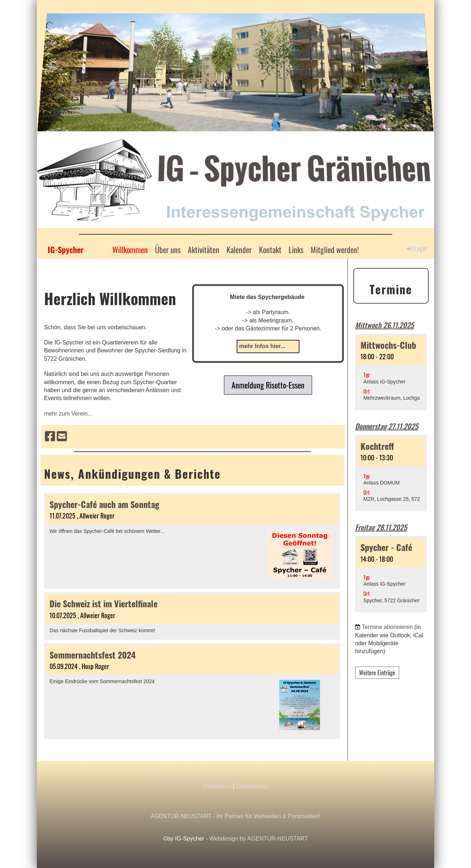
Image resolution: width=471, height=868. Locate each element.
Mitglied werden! (335, 249)
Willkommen (130, 249)
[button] (391, 372)
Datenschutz (252, 786)
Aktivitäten (204, 249)
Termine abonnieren (387, 627)
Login (416, 249)
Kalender (239, 249)
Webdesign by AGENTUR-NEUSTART (259, 839)
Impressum (217, 786)
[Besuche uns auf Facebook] (201, 437)
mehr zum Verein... (68, 414)
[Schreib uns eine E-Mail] (213, 437)
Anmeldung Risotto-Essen (268, 385)
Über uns (168, 249)
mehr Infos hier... (262, 346)
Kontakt (270, 249)
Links (296, 249)
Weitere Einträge (377, 673)
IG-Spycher (66, 250)
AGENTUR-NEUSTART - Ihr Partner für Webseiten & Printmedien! (236, 816)
